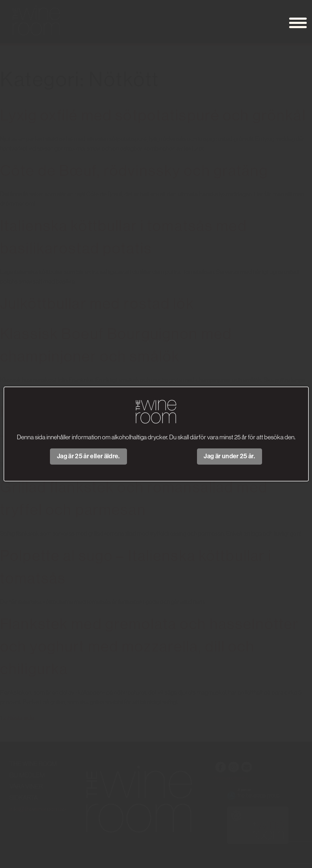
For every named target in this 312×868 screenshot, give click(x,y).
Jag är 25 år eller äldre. (88, 456)
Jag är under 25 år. (229, 456)
